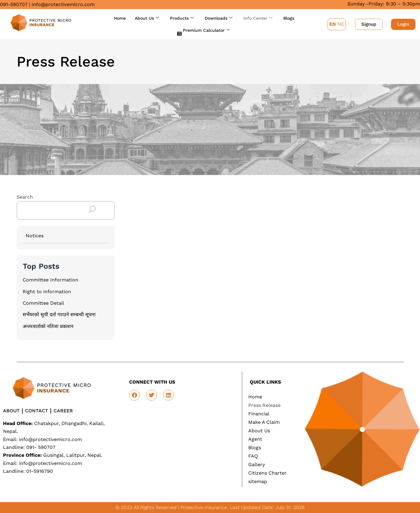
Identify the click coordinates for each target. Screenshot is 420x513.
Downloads (219, 18)
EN (333, 24)
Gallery (257, 464)
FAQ (253, 456)
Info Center (258, 18)
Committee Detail (43, 303)
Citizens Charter (267, 473)
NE (341, 24)
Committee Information (50, 280)
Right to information (47, 292)
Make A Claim (264, 422)
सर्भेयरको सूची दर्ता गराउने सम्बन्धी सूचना (59, 315)
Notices (35, 236)
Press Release (264, 405)
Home (120, 18)
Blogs (289, 18)
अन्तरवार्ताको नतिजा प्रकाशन (48, 326)
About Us (147, 18)
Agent (255, 439)
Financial (259, 414)
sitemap (258, 481)
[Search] (92, 210)
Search (25, 197)
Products (182, 18)
